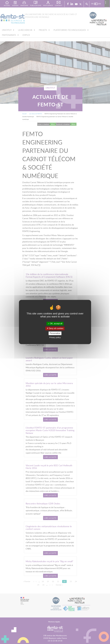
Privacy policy (55, 338)
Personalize (55, 333)
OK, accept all (55, 324)
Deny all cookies (55, 328)
